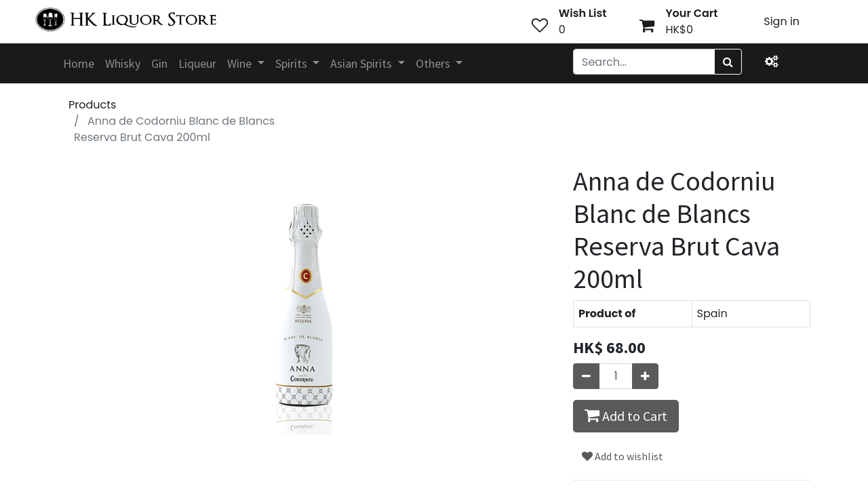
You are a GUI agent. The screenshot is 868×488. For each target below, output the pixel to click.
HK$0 (679, 29)
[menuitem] (79, 63)
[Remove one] (586, 376)
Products (92, 105)
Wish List (583, 13)
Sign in (782, 21)
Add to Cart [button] (626, 415)
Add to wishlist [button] (623, 456)
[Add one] (645, 376)
